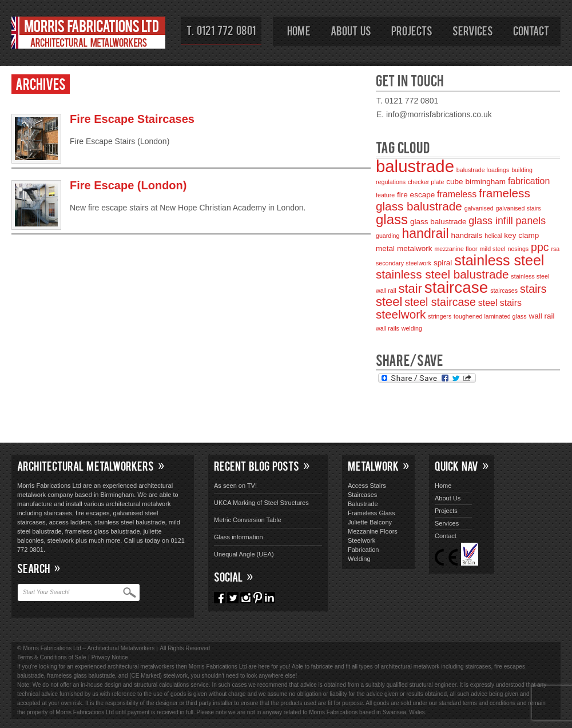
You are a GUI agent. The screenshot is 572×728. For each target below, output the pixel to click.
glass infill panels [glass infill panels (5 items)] (507, 221)
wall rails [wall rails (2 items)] (388, 328)
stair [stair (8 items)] (410, 289)
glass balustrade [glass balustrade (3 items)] (438, 222)
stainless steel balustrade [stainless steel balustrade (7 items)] (442, 274)
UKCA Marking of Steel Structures (261, 503)
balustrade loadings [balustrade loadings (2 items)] (483, 170)
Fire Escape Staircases (132, 119)
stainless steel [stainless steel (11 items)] (499, 260)
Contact (531, 30)
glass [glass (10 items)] (392, 219)
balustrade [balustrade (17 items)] (415, 166)
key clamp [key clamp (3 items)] (521, 235)
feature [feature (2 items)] (385, 195)
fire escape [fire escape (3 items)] (416, 195)
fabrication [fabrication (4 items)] (529, 181)
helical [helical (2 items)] (493, 236)
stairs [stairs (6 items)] (533, 289)
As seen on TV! (235, 486)
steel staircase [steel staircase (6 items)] (440, 302)
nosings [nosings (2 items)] (518, 249)
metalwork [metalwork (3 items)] (415, 248)
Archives (41, 83)
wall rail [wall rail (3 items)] (541, 316)
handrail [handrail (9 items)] (425, 233)
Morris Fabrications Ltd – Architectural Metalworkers (89, 35)
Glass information (239, 537)
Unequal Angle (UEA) (244, 554)
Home (299, 30)
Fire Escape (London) (128, 185)
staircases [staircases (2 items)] (504, 291)
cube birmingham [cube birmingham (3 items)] (476, 182)
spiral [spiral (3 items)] (443, 263)
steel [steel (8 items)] (389, 302)
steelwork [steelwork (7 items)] (401, 314)
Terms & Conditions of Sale (52, 657)
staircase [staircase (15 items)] (456, 287)
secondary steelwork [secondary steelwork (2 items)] (404, 263)
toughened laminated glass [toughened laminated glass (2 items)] (490, 316)
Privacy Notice (110, 657)
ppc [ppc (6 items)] (540, 247)
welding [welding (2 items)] (412, 328)
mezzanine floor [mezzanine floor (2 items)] (456, 249)
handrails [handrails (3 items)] (467, 235)
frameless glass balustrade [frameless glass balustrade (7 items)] (453, 200)
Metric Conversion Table (248, 520)
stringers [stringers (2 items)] (440, 316)
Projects (412, 30)
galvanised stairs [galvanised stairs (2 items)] (519, 208)
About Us (351, 30)
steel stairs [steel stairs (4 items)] (500, 303)
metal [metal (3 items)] (385, 248)
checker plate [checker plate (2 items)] (426, 182)
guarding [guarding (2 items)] (388, 236)
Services (473, 30)
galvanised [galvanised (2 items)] (479, 208)
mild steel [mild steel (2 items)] (493, 249)
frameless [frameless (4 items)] (457, 194)
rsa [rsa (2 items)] (555, 249)
